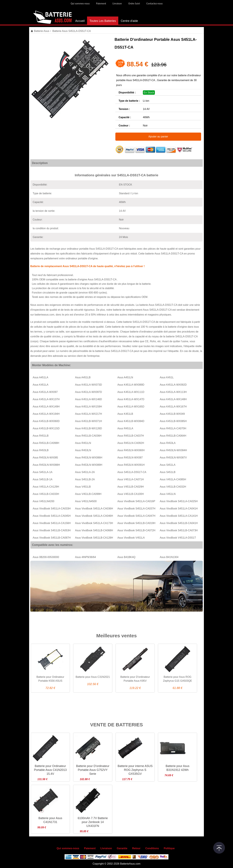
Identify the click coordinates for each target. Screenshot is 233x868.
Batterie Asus (42, 31)
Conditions (152, 848)
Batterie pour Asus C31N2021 (93, 677)
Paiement (101, 3)
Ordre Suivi (134, 3)
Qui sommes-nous (80, 3)
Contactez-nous (155, 3)
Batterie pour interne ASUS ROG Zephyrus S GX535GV (135, 770)
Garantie (122, 848)
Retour (136, 848)
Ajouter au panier (158, 137)
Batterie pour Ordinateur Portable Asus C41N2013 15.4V (50, 770)
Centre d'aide (129, 21)
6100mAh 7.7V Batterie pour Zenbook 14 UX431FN (93, 822)
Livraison (117, 3)
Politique (169, 848)
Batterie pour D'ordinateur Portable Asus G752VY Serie (93, 770)
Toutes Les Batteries (103, 21)
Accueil (80, 21)
